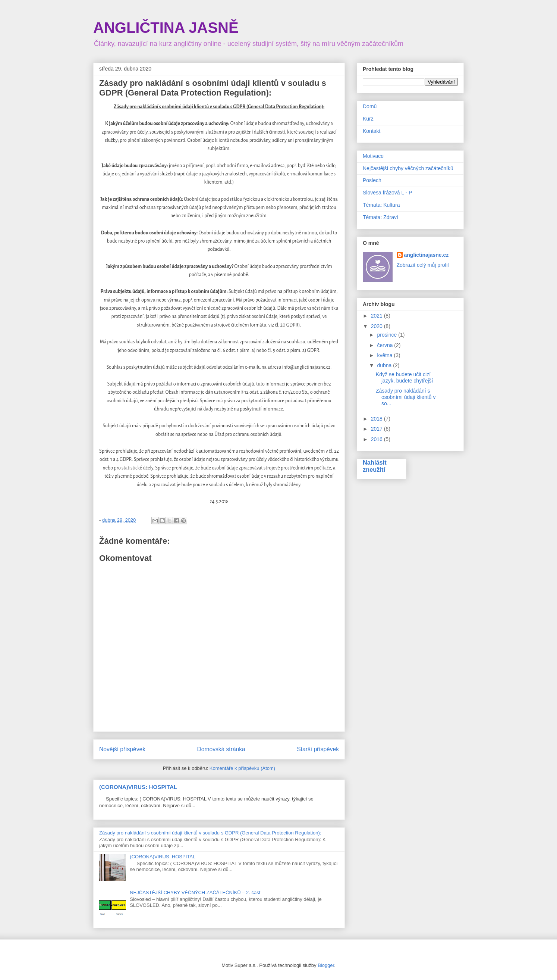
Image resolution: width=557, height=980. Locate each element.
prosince (388, 335)
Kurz (368, 119)
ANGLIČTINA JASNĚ (166, 28)
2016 (377, 439)
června (386, 345)
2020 (377, 326)
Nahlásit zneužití (375, 466)
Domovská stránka (221, 749)
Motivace (373, 156)
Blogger (326, 965)
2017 (377, 429)
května (385, 355)
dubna (385, 365)
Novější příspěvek (122, 749)
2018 (377, 419)
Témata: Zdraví (380, 217)
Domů (370, 106)
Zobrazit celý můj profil (423, 265)
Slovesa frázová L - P (388, 193)
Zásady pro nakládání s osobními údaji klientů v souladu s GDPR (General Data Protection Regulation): (210, 833)
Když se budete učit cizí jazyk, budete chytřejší (405, 377)
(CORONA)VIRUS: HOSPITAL (138, 787)
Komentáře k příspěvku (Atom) (242, 768)
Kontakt (372, 131)
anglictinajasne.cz (427, 255)
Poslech (372, 180)
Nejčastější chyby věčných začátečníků (408, 168)
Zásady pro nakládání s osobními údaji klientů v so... (406, 397)
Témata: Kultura (381, 205)
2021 (377, 316)
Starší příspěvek (318, 749)
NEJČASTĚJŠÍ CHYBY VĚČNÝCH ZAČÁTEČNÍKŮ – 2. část (195, 892)
